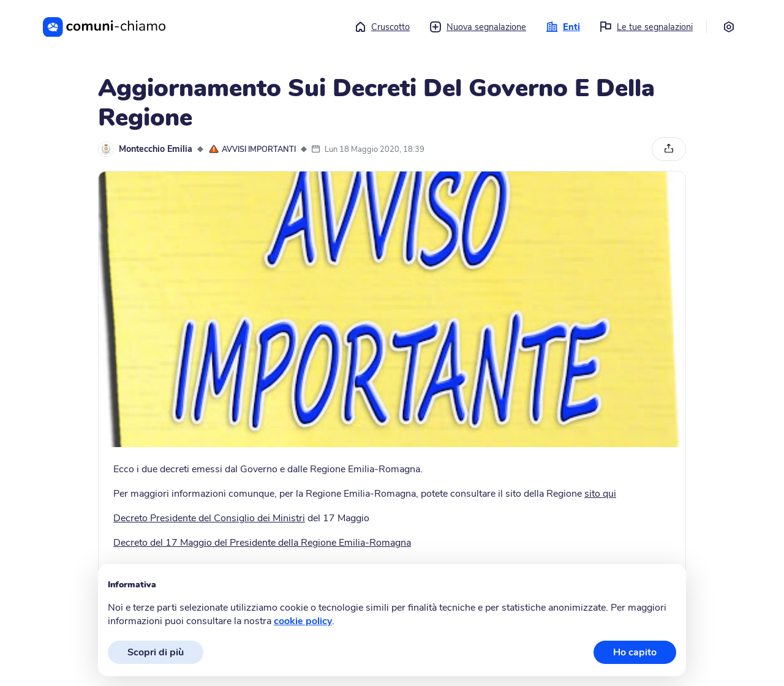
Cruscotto (382, 27)
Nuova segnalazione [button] (478, 27)
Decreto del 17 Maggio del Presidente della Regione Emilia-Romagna (262, 543)
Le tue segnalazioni (646, 27)
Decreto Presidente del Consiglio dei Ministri (209, 518)
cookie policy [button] (303, 621)
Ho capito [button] (635, 652)
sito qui (600, 494)
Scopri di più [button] (156, 652)
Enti (563, 27)
